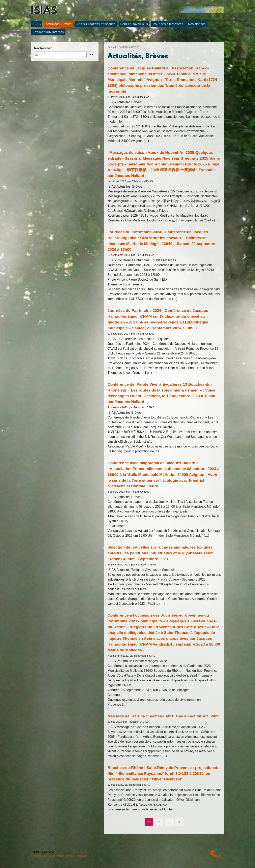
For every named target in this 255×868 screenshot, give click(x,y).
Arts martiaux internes (48, 32)
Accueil (112, 47)
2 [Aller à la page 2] (159, 822)
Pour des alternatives (168, 24)
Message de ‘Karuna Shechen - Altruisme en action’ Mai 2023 (163, 716)
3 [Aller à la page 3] (169, 822)
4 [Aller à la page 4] (179, 822)
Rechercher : (44, 48)
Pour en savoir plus (134, 24)
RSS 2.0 (82, 856)
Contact (71, 856)
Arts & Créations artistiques (96, 24)
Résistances (197, 24)
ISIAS (44, 11)
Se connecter (56, 856)
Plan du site (40, 856)
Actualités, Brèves (58, 24)
